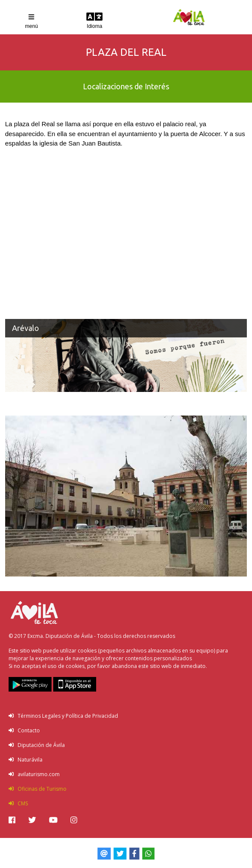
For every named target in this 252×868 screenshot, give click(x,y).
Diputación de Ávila (37, 745)
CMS (18, 803)
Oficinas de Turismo (38, 789)
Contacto (24, 730)
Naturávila (26, 760)
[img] (12, 820)
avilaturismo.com (34, 774)
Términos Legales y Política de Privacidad (63, 716)
